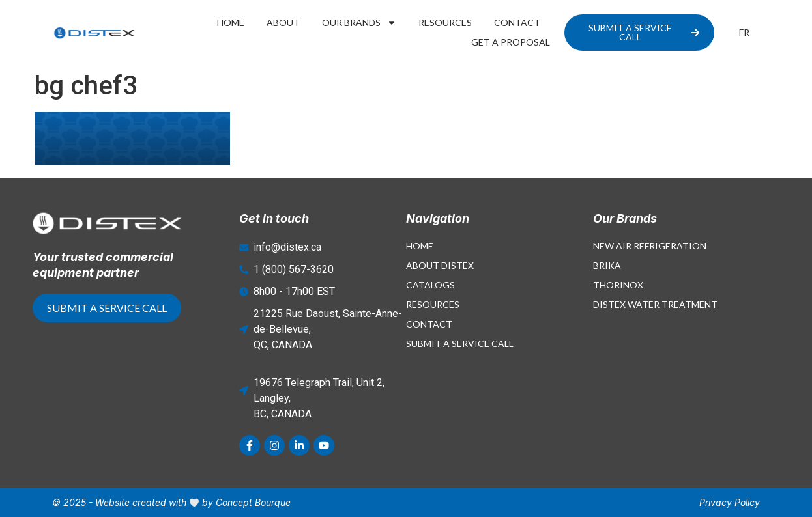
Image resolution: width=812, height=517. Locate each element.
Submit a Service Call (460, 343)
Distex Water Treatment (655, 304)
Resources (445, 22)
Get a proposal (511, 42)
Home (231, 22)
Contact (517, 22)
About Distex (440, 265)
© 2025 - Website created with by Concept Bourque (171, 502)
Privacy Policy (730, 502)
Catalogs (430, 285)
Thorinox (618, 285)
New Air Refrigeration (650, 246)
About (283, 22)
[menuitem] (744, 33)
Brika (607, 265)
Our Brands (359, 23)
